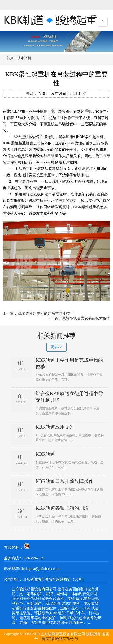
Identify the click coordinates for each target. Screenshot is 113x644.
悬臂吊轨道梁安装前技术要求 (86, 318)
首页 (10, 58)
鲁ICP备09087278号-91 (60, 639)
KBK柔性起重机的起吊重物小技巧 (46, 314)
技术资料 (24, 58)
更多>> (56, 347)
